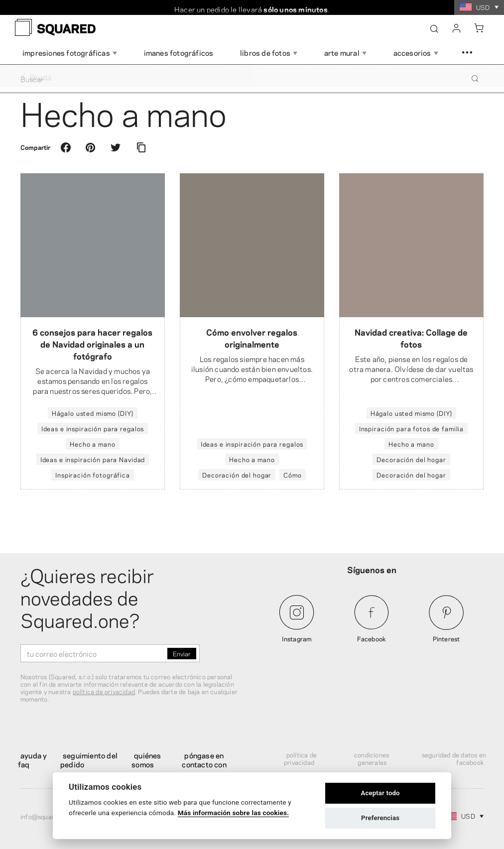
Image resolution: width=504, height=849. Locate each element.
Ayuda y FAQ (32, 759)
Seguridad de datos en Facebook (454, 758)
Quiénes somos (146, 759)
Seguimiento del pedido (89, 759)
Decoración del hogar (237, 475)
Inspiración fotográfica (93, 475)
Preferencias (380, 818)
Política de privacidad (300, 758)
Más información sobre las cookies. (234, 813)
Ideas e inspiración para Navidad (93, 459)
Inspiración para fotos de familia (411, 428)
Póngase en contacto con (204, 759)
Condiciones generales (372, 758)
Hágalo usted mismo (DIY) (93, 413)
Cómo (292, 475)
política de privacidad (104, 691)
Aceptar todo (380, 793)
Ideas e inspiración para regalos (93, 428)
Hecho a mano (92, 444)
